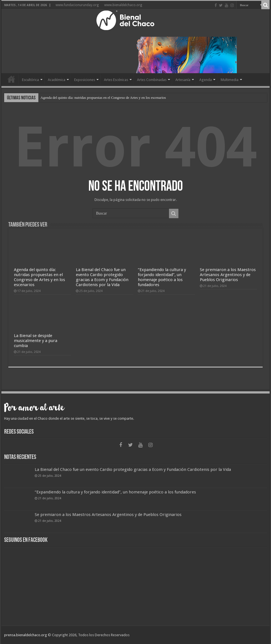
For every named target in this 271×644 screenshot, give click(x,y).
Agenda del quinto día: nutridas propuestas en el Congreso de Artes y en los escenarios (103, 98)
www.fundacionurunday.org (77, 5)
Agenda (206, 80)
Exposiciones (85, 80)
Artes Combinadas (152, 80)
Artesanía (183, 80)
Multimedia (230, 80)
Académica (57, 80)
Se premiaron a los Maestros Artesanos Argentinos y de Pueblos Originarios (228, 275)
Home (11, 79)
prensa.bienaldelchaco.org (26, 635)
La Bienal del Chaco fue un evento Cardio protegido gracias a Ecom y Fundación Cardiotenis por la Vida (102, 277)
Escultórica (30, 80)
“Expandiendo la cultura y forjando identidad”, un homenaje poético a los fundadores (162, 277)
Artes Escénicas (116, 80)
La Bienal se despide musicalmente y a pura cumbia (36, 341)
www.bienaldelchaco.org (123, 5)
